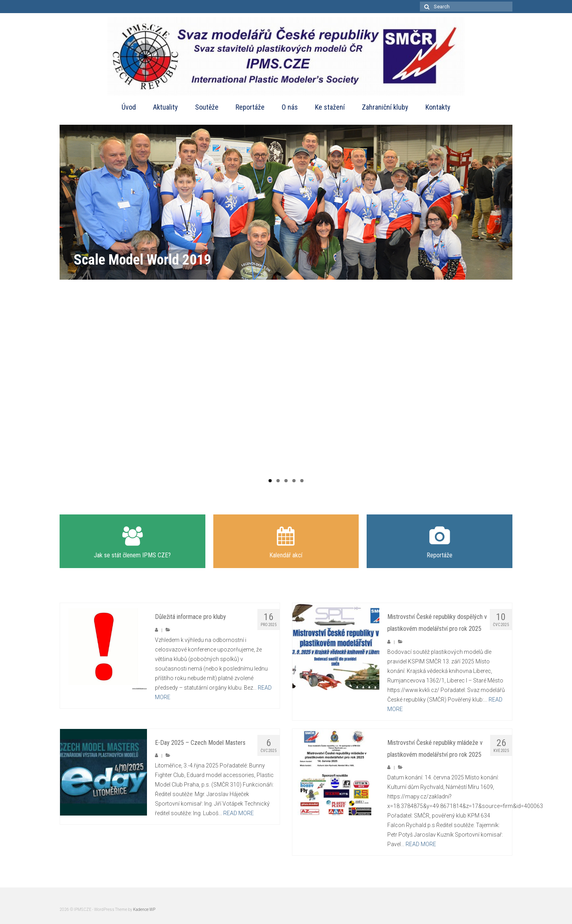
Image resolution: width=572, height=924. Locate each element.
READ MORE (239, 813)
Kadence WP (144, 910)
